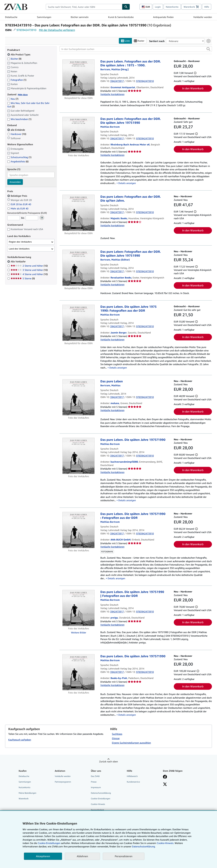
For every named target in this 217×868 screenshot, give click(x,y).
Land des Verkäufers (19, 249)
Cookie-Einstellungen (49, 843)
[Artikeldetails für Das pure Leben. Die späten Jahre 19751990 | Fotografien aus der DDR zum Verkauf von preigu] (79, 608)
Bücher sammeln (80, 17)
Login (158, 7)
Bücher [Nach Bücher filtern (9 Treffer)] (14, 59)
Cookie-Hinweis (98, 804)
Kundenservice (133, 782)
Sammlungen (44, 17)
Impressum (96, 787)
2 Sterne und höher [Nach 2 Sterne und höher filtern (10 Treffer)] (29, 266)
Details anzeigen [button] (127, 183)
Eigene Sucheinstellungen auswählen (131, 743)
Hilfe (207, 7)
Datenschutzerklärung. (144, 846)
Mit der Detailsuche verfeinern (57, 30)
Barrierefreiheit (97, 810)
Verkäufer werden (203, 17)
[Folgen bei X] (165, 785)
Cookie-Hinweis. (165, 843)
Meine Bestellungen (27, 793)
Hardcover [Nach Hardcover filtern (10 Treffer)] (17, 134)
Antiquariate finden (163, 17)
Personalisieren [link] (124, 856)
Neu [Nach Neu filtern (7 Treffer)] (13, 99)
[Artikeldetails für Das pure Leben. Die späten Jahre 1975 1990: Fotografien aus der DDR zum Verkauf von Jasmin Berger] (79, 323)
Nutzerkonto (172, 7)
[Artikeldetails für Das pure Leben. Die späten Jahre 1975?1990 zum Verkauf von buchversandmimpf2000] (79, 456)
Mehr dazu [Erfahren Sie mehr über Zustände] (23, 95)
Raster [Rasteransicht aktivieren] (139, 41)
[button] (208, 49)
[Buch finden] (126, 7)
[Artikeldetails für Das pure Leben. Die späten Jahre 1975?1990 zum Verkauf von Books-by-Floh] (79, 672)
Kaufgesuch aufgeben (20, 740)
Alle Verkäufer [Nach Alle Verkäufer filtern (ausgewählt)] (18, 261)
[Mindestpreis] (14, 218)
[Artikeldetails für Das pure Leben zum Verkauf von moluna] (79, 397)
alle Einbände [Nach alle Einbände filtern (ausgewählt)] (16, 130)
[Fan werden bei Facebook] (165, 777)
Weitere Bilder (79, 632)
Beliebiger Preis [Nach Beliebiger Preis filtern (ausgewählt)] (18, 196)
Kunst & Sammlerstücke (121, 17)
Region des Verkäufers (20, 242)
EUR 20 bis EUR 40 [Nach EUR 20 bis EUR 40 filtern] (19, 204)
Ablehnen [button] (82, 856)
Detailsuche (11, 17)
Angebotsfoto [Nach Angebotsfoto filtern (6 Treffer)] (18, 161)
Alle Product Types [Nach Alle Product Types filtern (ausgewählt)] (19, 54)
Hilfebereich (132, 776)
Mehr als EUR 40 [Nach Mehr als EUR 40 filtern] (18, 208)
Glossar (116, 738)
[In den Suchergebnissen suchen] (136, 49)
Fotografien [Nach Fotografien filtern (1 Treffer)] (17, 80)
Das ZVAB (95, 776)
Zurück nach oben (108, 761)
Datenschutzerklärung (101, 793)
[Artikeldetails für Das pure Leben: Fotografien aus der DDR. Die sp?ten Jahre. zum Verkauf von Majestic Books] (79, 213)
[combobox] (84, 7)
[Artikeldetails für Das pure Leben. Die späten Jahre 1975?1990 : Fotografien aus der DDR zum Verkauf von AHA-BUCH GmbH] (79, 530)
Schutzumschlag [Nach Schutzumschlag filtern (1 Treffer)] (19, 157)
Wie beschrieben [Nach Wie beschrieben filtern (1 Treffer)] (19, 119)
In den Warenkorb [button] (193, 88)
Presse (94, 782)
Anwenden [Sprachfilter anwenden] (15, 182)
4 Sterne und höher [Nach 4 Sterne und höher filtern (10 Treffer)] (29, 274)
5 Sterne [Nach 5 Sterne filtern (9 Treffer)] (23, 278)
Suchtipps (117, 734)
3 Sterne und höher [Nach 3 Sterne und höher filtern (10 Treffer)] (29, 270)
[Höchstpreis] (32, 218)
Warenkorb (24, 799)
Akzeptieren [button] (43, 856)
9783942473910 (26, 30)
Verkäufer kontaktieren (112, 94)
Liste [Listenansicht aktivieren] (125, 41)
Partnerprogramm (63, 782)
